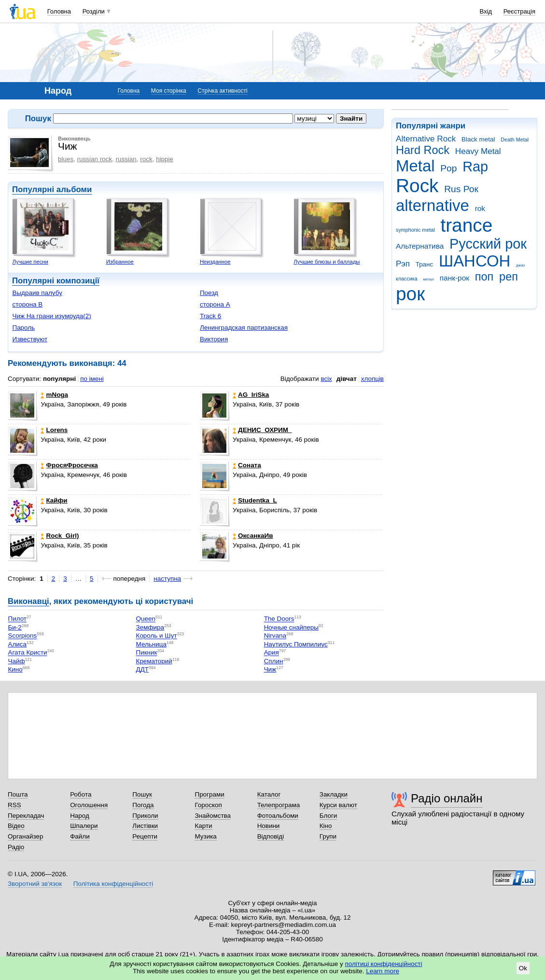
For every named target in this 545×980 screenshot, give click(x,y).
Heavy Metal (478, 151)
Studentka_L (255, 500)
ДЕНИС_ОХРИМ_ (262, 430)
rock (146, 159)
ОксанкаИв (253, 536)
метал (428, 279)
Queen (146, 619)
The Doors (279, 619)
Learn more (383, 971)
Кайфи (54, 500)
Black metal (478, 139)
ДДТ (142, 669)
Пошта (18, 794)
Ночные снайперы (291, 627)
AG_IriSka (251, 395)
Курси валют (338, 805)
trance (466, 225)
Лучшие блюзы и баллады (327, 262)
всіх (326, 379)
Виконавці (28, 601)
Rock (417, 186)
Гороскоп (208, 805)
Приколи (145, 816)
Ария (272, 653)
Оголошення (89, 805)
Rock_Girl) (60, 536)
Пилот (17, 619)
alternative (433, 205)
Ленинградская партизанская (244, 328)
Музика (205, 836)
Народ (80, 816)
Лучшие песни (30, 262)
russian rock (95, 159)
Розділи (94, 11)
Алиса (17, 644)
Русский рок (488, 244)
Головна (59, 11)
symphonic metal (415, 230)
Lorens (54, 430)
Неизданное (215, 262)
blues (66, 159)
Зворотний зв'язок (35, 884)
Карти (203, 826)
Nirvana (275, 636)
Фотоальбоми (278, 816)
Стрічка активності (222, 91)
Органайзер (25, 836)
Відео (16, 826)
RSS (14, 805)
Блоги (328, 816)
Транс (425, 264)
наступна (167, 579)
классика (407, 279)
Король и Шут (157, 636)
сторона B (27, 304)
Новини (269, 826)
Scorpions (22, 636)
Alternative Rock (426, 139)
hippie (165, 159)
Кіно (326, 826)
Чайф (16, 661)
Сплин (274, 661)
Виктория (214, 339)
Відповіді (271, 836)
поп (484, 277)
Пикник (147, 653)
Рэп (403, 264)
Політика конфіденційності (113, 884)
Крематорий (154, 661)
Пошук (142, 794)
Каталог (269, 794)
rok (480, 208)
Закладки (334, 794)
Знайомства (213, 816)
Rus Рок (461, 189)
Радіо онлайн (447, 798)
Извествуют (30, 339)
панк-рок (454, 278)
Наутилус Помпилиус (296, 644)
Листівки (145, 826)
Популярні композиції (56, 281)
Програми (209, 794)
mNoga (54, 395)
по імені (92, 379)
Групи (328, 836)
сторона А (215, 304)
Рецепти (145, 836)
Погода (143, 805)
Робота (81, 794)
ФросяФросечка (69, 465)
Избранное (120, 262)
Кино (15, 669)
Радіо (16, 847)
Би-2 (14, 627)
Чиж (270, 669)
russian (126, 159)
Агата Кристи (27, 653)
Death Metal (515, 140)
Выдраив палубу (37, 293)
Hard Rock (423, 150)
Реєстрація (519, 11)
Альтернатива (420, 246)
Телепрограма (279, 805)
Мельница (151, 644)
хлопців (372, 379)
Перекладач (26, 816)
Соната (247, 465)
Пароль (23, 328)
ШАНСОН (475, 261)
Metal (415, 166)
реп (509, 277)
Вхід (486, 11)
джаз (520, 265)
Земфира (150, 627)
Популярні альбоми (52, 189)
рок (410, 294)
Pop (448, 168)
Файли (80, 836)
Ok (523, 968)
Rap (475, 167)
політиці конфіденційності (384, 964)
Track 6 (210, 316)
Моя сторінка (169, 91)
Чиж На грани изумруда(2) (51, 316)
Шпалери (84, 826)
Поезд (209, 293)
